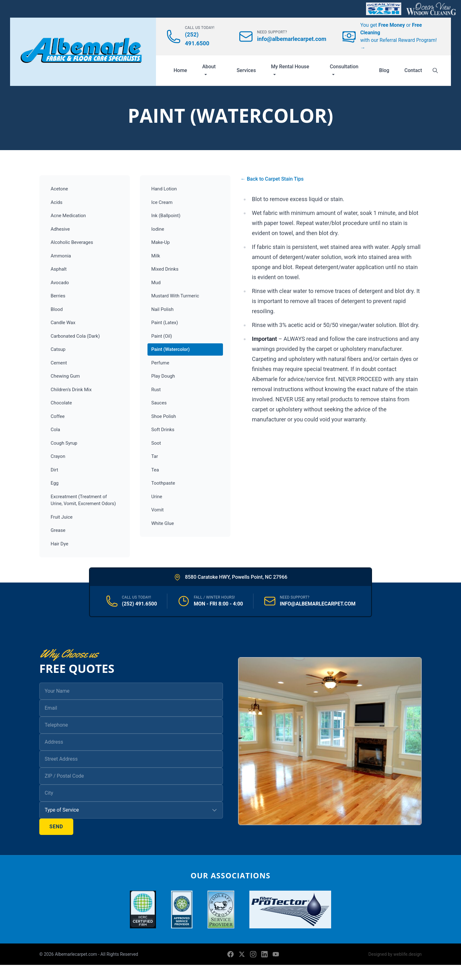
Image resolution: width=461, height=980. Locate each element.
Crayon (58, 456)
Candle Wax (63, 323)
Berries (58, 296)
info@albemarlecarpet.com (292, 39)
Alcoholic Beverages (72, 242)
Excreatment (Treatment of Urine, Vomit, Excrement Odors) (83, 500)
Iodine (158, 229)
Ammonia (61, 256)
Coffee (58, 416)
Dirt (54, 470)
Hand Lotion (164, 189)
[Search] (435, 70)
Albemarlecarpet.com (76, 954)
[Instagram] (253, 954)
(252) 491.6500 (140, 604)
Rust (156, 390)
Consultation (344, 70)
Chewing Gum (65, 376)
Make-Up (161, 242)
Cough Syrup (64, 443)
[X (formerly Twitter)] (242, 954)
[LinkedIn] (264, 954)
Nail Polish (162, 309)
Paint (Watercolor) (170, 349)
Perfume (160, 363)
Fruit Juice (62, 517)
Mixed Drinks (165, 269)
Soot (156, 443)
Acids (57, 202)
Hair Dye (59, 544)
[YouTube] (276, 954)
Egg (55, 483)
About (209, 70)
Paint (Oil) (162, 336)
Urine (157, 497)
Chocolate (61, 403)
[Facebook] (230, 954)
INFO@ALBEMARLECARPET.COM (318, 604)
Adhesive (60, 229)
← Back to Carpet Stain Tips (272, 179)
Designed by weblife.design (395, 954)
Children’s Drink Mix (71, 390)
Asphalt (59, 269)
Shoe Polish (164, 416)
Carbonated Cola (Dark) (75, 336)
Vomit (157, 510)
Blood (57, 309)
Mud (156, 283)
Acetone (59, 189)
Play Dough (163, 376)
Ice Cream (162, 202)
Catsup (58, 349)
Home (180, 70)
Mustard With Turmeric (175, 296)
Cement (59, 363)
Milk (156, 256)
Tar (155, 456)
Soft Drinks (163, 430)
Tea (155, 470)
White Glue (163, 523)
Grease (58, 530)
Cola (55, 430)
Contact (413, 70)
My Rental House (290, 70)
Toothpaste (163, 483)
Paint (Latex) (165, 323)
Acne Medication (68, 216)
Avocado (60, 283)
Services (246, 70)
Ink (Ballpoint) (166, 216)
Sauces (159, 403)
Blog (384, 70)
